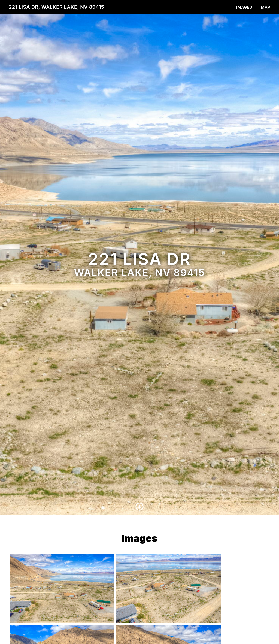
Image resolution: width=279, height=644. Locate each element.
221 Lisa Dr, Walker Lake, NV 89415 (56, 7)
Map (266, 7)
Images (244, 7)
